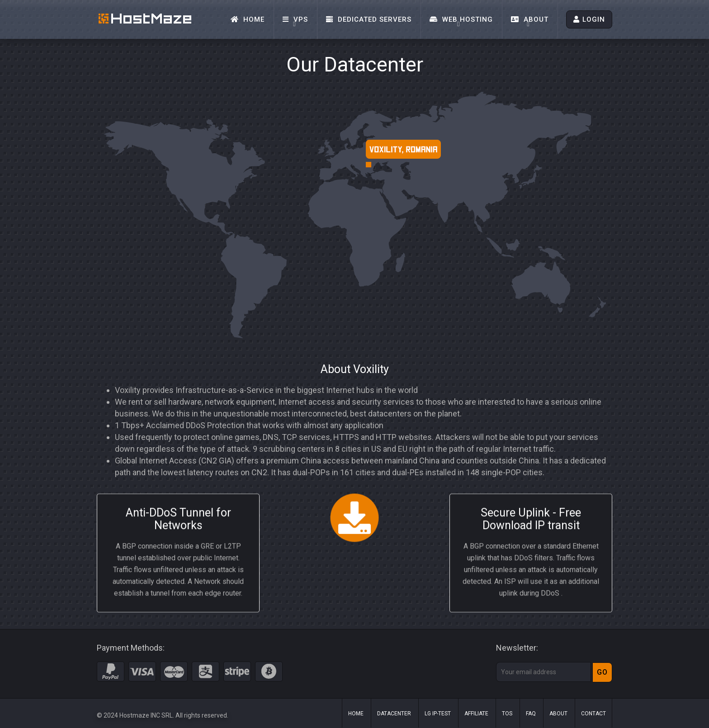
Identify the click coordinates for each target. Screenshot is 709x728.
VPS (295, 19)
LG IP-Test (438, 714)
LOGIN (589, 19)
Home (248, 19)
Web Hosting (461, 19)
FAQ (531, 714)
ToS (507, 714)
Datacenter (394, 714)
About (530, 19)
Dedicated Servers (369, 19)
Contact (593, 714)
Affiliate (476, 714)
